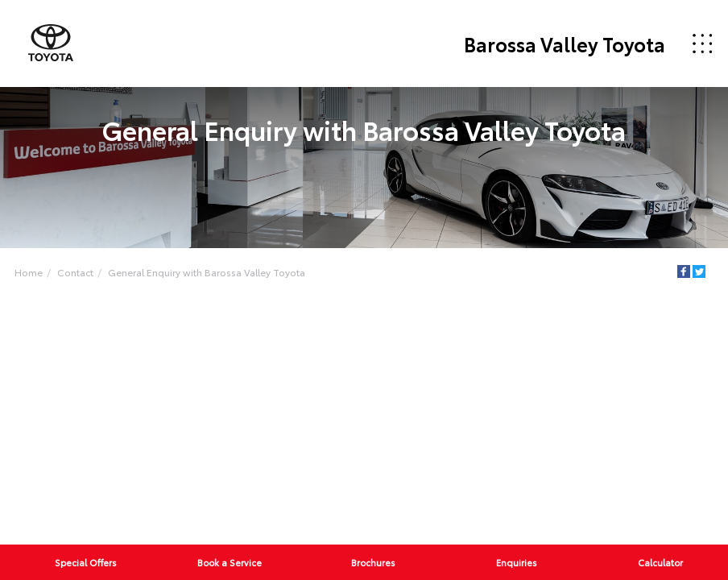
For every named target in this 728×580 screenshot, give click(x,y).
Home (29, 272)
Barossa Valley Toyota (565, 43)
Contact (75, 272)
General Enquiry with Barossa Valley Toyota (207, 272)
